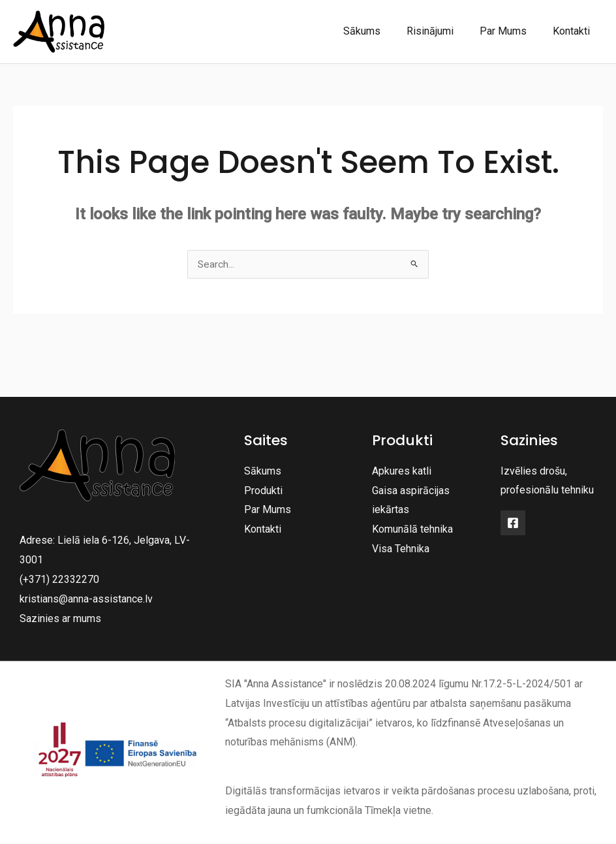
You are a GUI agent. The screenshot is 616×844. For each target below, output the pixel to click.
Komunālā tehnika (412, 530)
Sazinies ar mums (60, 618)
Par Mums (511, 31)
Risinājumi (443, 31)
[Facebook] (513, 524)
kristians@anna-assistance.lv (86, 599)
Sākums (380, 31)
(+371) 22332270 (59, 580)
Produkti (263, 491)
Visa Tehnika (401, 549)
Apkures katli (402, 472)
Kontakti (574, 31)
